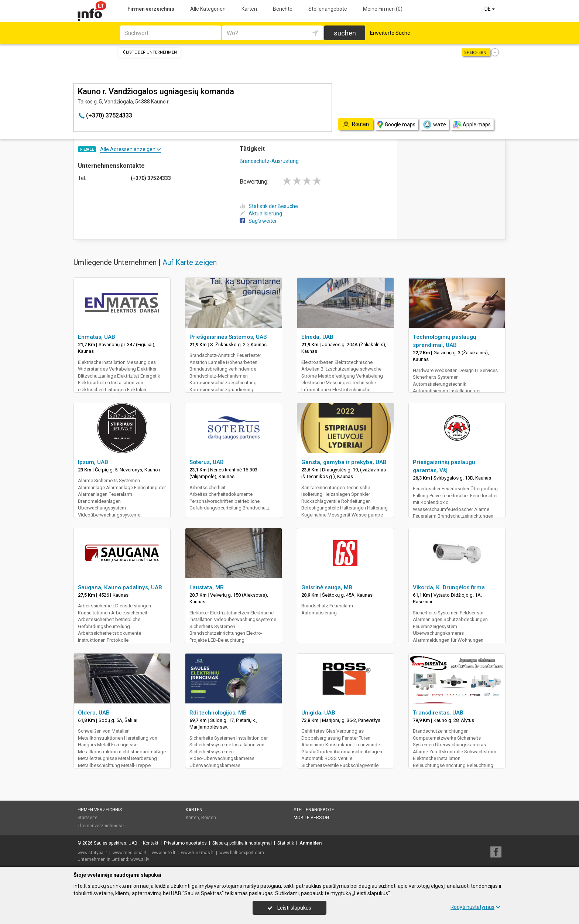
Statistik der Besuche (269, 206)
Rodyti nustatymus (476, 907)
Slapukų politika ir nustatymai (242, 843)
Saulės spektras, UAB (116, 843)
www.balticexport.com (242, 853)
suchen (345, 33)
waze (434, 125)
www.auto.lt (164, 853)
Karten (249, 9)
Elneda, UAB (317, 337)
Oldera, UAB (94, 713)
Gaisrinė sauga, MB (327, 587)
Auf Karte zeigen (190, 262)
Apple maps (472, 125)
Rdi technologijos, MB (218, 713)
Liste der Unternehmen (149, 52)
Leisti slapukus (289, 908)
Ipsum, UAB (93, 462)
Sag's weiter (258, 221)
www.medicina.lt (129, 853)
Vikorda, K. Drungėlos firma (449, 587)
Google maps (396, 125)
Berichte (283, 9)
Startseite (88, 818)
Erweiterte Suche (390, 33)
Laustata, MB (207, 587)
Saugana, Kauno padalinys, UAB (120, 587)
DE (490, 9)
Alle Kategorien (208, 9)
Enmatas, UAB (97, 337)
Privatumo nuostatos (185, 843)
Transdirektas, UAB (438, 713)
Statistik (286, 843)
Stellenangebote (328, 9)
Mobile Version (311, 818)
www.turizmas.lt (197, 853)
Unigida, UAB (318, 713)
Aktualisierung (261, 214)
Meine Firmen (383, 9)
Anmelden (311, 843)
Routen (209, 818)
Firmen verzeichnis (151, 9)
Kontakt (151, 843)
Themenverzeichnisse (101, 826)
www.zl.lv (140, 859)
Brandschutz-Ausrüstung (269, 161)
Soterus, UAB (207, 462)
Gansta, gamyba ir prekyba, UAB (344, 462)
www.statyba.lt (92, 853)
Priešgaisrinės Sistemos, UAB (228, 337)
